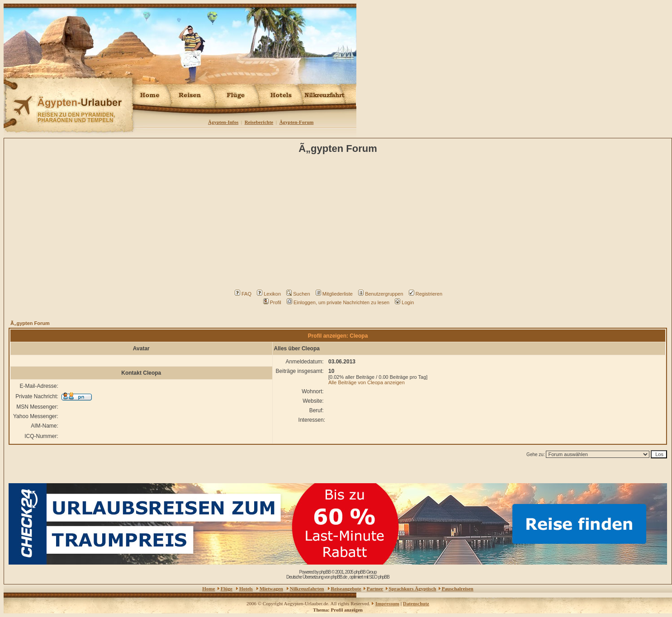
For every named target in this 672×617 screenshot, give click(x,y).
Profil (272, 302)
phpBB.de (339, 577)
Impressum (387, 603)
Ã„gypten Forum (30, 323)
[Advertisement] (339, 224)
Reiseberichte (259, 122)
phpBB (325, 572)
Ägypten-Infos (223, 122)
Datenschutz (416, 603)
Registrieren (426, 294)
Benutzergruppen (381, 294)
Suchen (298, 294)
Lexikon (269, 294)
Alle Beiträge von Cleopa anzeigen (367, 382)
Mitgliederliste (334, 294)
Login (404, 302)
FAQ (243, 294)
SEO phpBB (379, 577)
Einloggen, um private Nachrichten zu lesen (338, 302)
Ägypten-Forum (297, 122)
